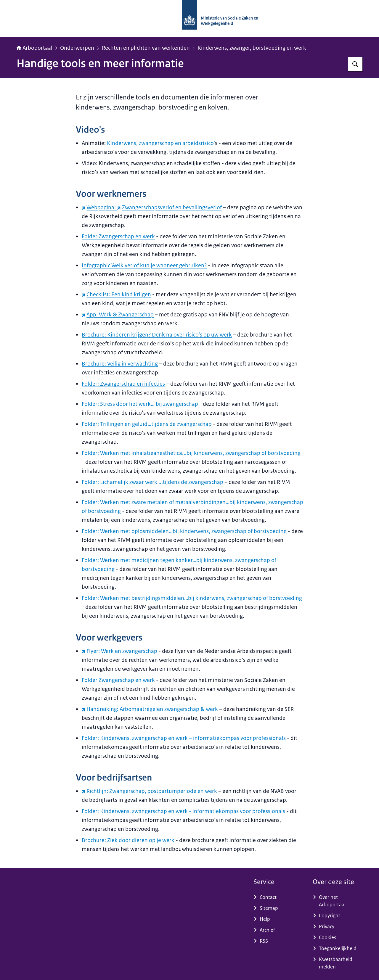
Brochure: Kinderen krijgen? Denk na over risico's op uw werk (157, 335)
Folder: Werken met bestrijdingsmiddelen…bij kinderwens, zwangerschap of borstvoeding (192, 598)
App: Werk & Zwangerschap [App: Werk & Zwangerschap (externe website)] (118, 315)
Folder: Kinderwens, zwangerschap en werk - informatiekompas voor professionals (183, 811)
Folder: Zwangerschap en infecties (123, 384)
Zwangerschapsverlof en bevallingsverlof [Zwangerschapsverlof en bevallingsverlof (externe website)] (169, 207)
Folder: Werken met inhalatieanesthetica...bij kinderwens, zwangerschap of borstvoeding (191, 453)
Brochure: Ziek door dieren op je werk (128, 840)
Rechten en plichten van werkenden (146, 48)
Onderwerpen (77, 48)
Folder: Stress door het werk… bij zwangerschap (140, 404)
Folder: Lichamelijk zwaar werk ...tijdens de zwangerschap (152, 482)
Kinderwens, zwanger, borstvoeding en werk (252, 48)
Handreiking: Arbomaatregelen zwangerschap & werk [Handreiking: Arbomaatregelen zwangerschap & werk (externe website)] (150, 709)
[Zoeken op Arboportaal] (355, 64)
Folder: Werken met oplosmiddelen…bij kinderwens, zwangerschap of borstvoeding (184, 531)
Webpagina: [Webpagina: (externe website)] (99, 207)
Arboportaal (34, 48)
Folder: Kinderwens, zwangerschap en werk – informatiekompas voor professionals (184, 738)
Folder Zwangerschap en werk (118, 236)
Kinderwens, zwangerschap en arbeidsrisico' (161, 143)
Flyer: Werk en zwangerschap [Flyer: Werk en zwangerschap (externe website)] (119, 651)
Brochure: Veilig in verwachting (120, 364)
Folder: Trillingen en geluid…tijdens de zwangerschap (147, 424)
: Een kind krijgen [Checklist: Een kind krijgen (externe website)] (116, 295)
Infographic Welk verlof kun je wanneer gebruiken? (144, 265)
